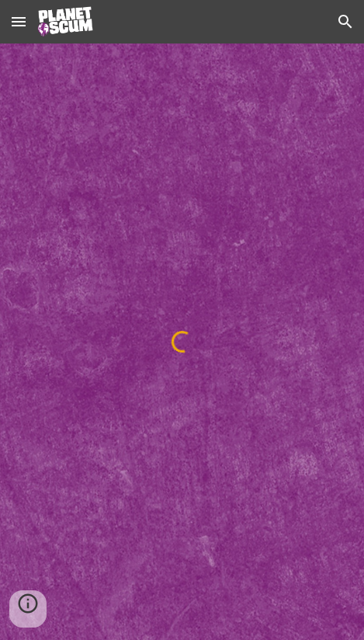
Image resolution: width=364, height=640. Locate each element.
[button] (19, 21)
